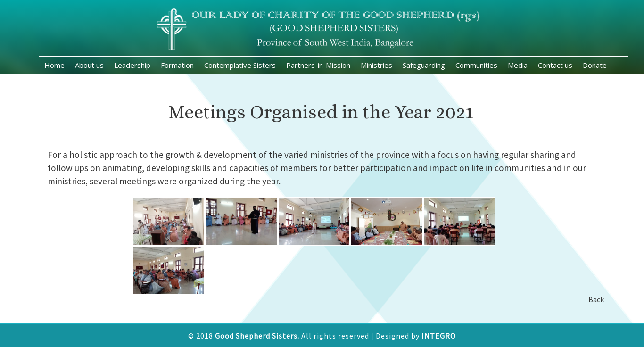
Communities (476, 65)
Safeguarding (424, 65)
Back (593, 299)
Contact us (555, 65)
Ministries (376, 65)
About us (89, 65)
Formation (177, 65)
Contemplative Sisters (240, 65)
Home (54, 65)
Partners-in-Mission (318, 65)
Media (518, 65)
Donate (595, 65)
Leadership (132, 65)
